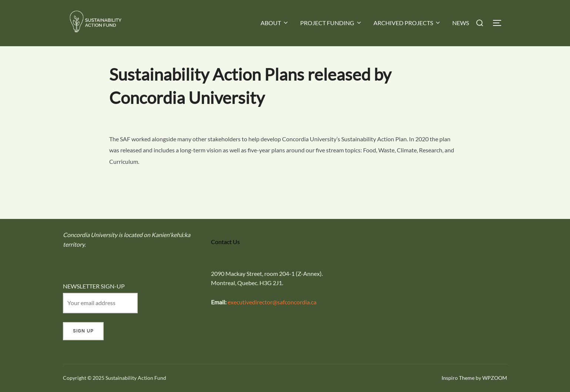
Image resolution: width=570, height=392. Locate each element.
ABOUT (275, 23)
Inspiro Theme (458, 378)
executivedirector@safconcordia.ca (272, 302)
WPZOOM (495, 378)
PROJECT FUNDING (331, 23)
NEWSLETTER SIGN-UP (94, 286)
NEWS (461, 23)
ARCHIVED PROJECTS (407, 23)
